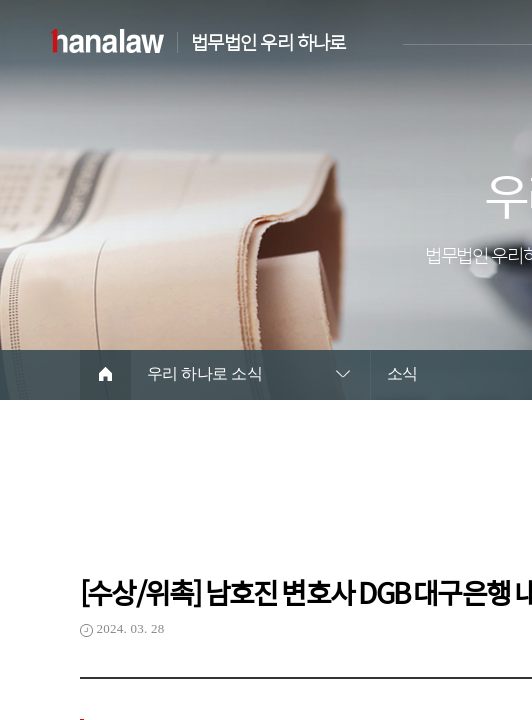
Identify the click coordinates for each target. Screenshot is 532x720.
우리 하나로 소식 (204, 373)
